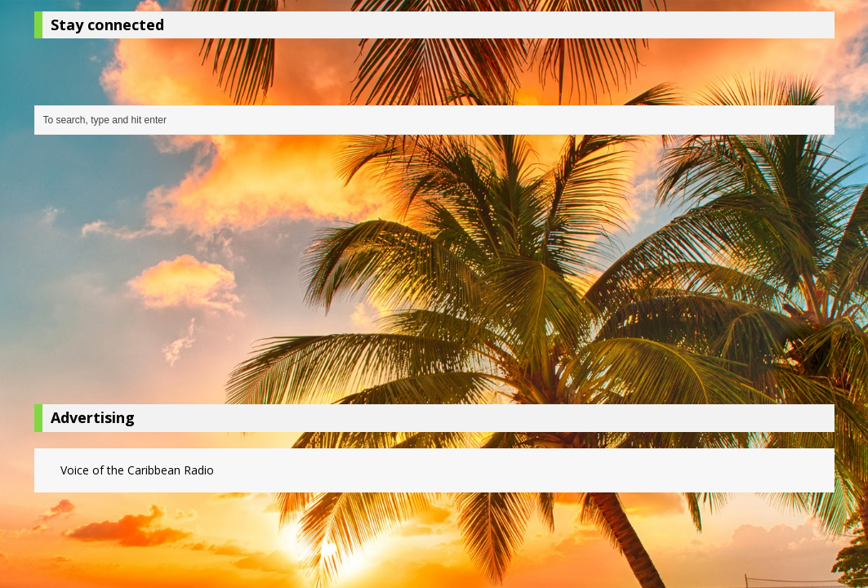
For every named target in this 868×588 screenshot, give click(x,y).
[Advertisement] (434, 274)
